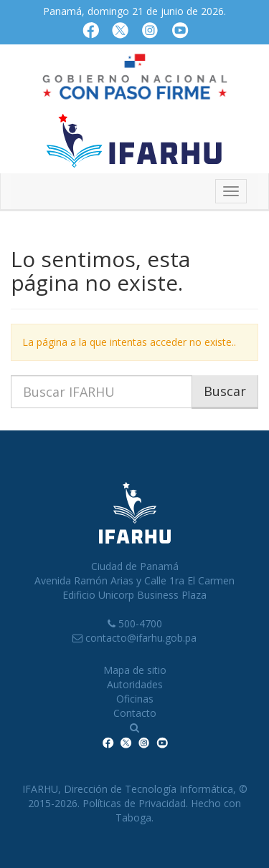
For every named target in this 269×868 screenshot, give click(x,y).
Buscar (225, 391)
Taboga (133, 818)
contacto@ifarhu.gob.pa (141, 638)
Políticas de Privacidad (134, 803)
